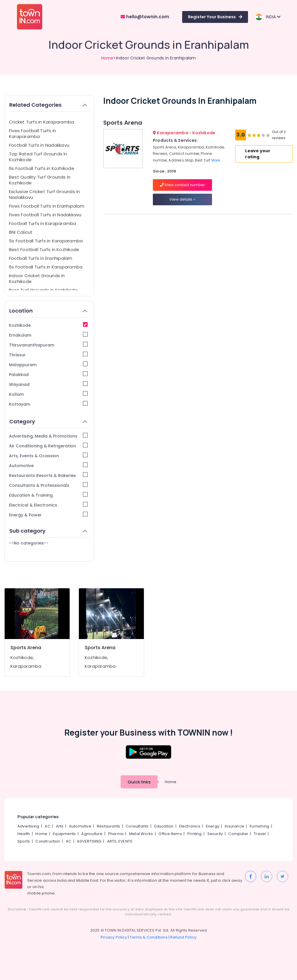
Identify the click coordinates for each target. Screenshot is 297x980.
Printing (195, 834)
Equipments (64, 834)
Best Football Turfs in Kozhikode (44, 249)
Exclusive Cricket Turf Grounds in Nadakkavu (44, 194)
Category (48, 421)
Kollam (48, 394)
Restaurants (108, 826)
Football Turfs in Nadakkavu (39, 145)
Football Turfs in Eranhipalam (41, 258)
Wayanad (48, 384)
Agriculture (92, 834)
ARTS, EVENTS (120, 841)
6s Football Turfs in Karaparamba (46, 267)
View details (182, 199)
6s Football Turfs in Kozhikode (42, 168)
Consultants (137, 826)
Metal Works (141, 834)
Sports (24, 841)
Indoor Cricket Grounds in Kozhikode (37, 278)
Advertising (28, 826)
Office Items (170, 834)
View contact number (182, 185)
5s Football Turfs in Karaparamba (46, 241)
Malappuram (48, 365)
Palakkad (48, 374)
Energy (213, 826)
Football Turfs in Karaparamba (43, 223)
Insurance (234, 826)
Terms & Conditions (149, 937)
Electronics (190, 826)
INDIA (268, 17)
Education (164, 826)
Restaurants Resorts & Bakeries (48, 475)
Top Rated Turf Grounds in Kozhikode (38, 157)
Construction (48, 841)
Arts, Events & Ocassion (48, 456)
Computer (238, 834)
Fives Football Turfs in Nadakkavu (45, 215)
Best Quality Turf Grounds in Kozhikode (40, 180)
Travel (260, 834)
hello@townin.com (145, 17)
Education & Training (48, 495)
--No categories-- (29, 543)
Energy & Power (48, 515)
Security (215, 834)
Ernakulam (48, 335)
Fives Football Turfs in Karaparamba (32, 134)
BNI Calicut (21, 232)
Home (107, 58)
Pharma (116, 834)
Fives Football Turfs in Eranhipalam (47, 206)
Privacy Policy (114, 937)
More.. (217, 160)
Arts (60, 826)
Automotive (48, 465)
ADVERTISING (89, 841)
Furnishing (259, 826)
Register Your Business (215, 17)
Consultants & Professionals (48, 485)
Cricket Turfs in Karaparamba (41, 122)
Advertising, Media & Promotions (48, 436)
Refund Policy (183, 937)
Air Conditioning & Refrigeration (48, 446)
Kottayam (48, 404)
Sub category (48, 531)
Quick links (139, 782)
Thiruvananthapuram (48, 345)
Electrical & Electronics (48, 505)
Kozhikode (48, 325)
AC (47, 826)
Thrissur (48, 355)
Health (24, 834)
